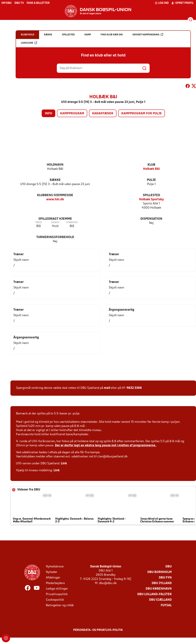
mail (107, 388)
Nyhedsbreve (55, 567)
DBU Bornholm (160, 572)
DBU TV (19, 3)
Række (55, 180)
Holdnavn (55, 165)
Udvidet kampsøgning (148, 35)
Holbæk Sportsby (151, 200)
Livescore (29, 43)
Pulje (151, 180)
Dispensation (151, 219)
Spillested (151, 195)
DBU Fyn (165, 578)
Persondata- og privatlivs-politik (98, 630)
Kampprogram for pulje (142, 114)
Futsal (166, 605)
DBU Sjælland (160, 600)
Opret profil (183, 3)
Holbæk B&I (151, 169)
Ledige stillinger (57, 589)
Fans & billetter (38, 3)
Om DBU (7, 3)
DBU (169, 567)
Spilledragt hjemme (55, 219)
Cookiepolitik (55, 600)
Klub (151, 165)
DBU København (159, 589)
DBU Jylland (162, 583)
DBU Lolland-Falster (154, 594)
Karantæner (103, 114)
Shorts (55, 223)
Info (48, 114)
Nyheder (52, 572)
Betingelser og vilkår (60, 605)
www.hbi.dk (55, 200)
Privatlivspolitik (57, 594)
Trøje (38, 223)
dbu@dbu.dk (108, 583)
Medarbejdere (55, 583)
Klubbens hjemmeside (55, 195)
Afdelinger (53, 578)
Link (64, 464)
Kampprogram (72, 114)
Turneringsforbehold (55, 237)
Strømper (72, 223)
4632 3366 (134, 388)
